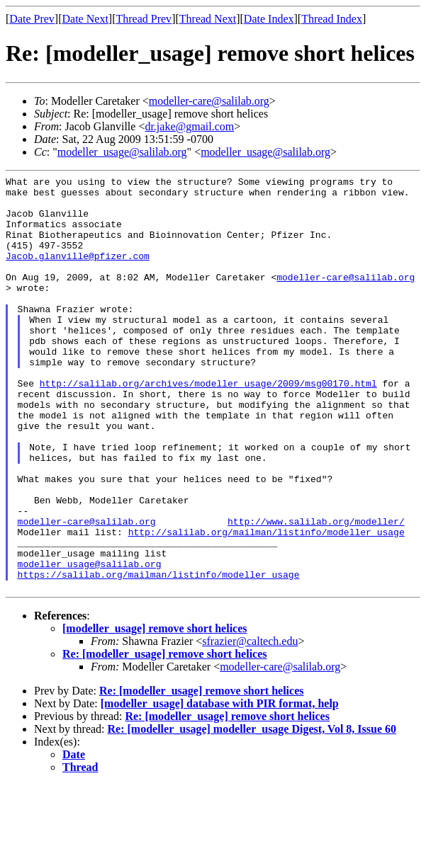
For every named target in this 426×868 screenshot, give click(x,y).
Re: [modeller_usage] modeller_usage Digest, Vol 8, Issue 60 (252, 812)
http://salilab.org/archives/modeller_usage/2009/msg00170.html (208, 426)
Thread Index (332, 19)
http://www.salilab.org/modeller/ (316, 591)
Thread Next (208, 19)
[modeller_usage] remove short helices (155, 711)
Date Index (269, 19)
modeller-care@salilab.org (209, 101)
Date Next (85, 19)
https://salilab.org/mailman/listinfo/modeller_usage (159, 655)
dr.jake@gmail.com (189, 126)
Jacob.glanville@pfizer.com (78, 273)
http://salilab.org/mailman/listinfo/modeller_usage (267, 604)
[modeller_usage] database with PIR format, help (220, 786)
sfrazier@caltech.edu (250, 724)
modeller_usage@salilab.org (122, 152)
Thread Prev (144, 19)
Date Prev (32, 19)
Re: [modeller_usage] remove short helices (165, 737)
